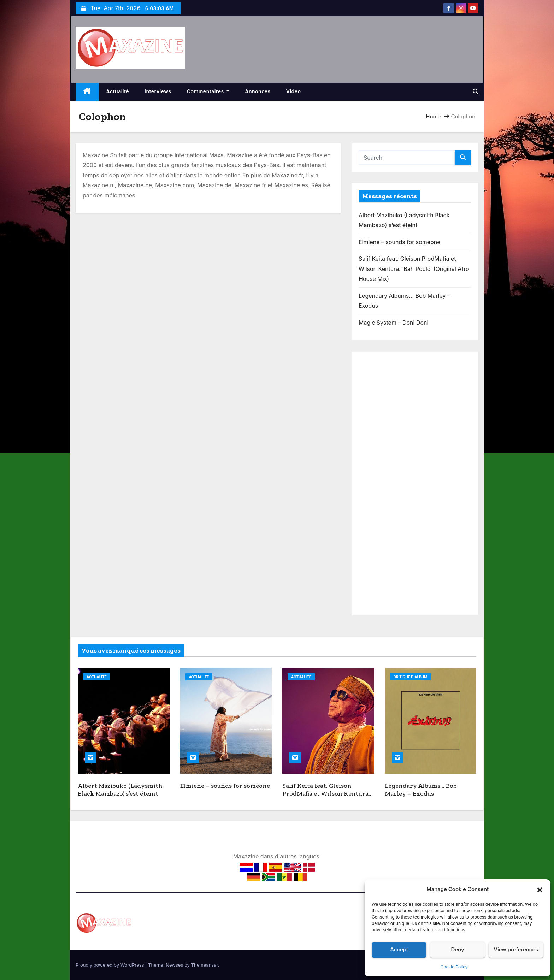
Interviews (158, 91)
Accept (399, 949)
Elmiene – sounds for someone (400, 242)
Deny (457, 949)
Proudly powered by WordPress (110, 965)
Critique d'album (411, 677)
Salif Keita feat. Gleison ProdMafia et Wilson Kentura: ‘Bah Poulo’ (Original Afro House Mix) (414, 269)
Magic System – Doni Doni (393, 323)
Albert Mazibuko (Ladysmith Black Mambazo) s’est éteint (120, 790)
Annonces (258, 91)
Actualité (118, 91)
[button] (540, 889)
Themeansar (205, 965)
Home (433, 116)
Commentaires (208, 91)
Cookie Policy (454, 967)
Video (294, 91)
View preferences (516, 949)
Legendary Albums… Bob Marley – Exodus (421, 790)
